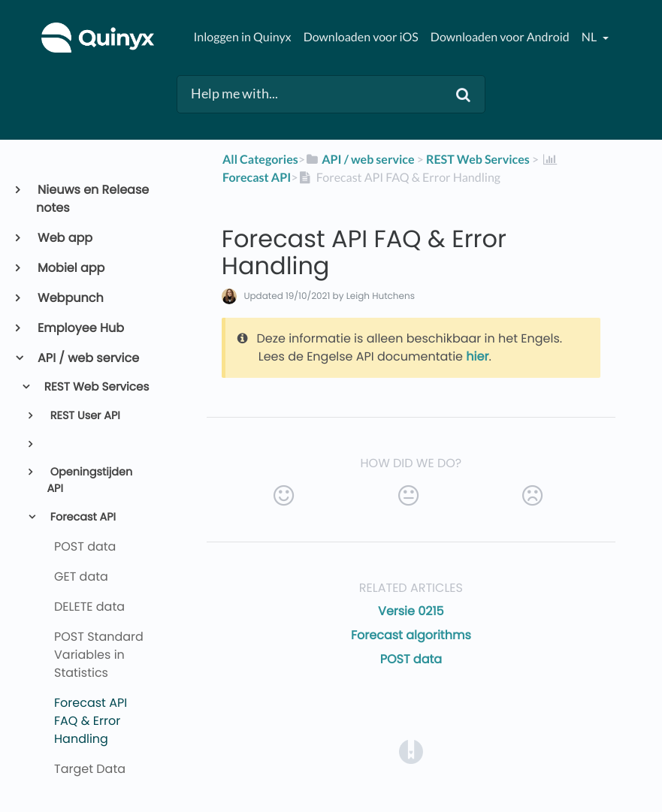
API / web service (88, 358)
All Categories (260, 160)
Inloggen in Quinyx (242, 37)
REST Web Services (96, 387)
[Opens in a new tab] (411, 751)
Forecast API (82, 518)
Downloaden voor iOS (361, 37)
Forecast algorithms (411, 635)
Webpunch (70, 298)
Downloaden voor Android (500, 37)
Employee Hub (80, 328)
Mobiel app (70, 268)
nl (590, 37)
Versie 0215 (411, 611)
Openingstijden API (89, 481)
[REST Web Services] (478, 160)
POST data (411, 659)
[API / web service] (360, 160)
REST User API (84, 416)
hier (477, 356)
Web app (64, 238)
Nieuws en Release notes (92, 199)
